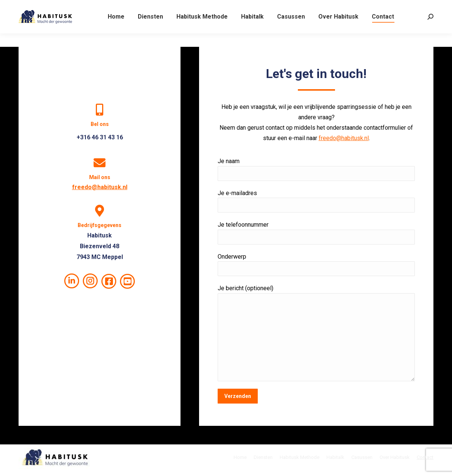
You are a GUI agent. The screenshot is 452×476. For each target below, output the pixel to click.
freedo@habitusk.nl (100, 187)
